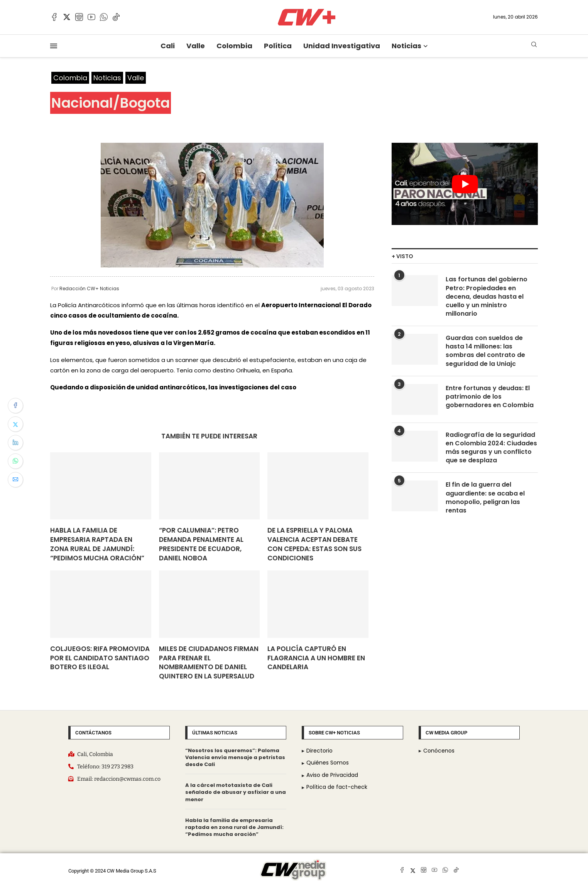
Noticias (406, 46)
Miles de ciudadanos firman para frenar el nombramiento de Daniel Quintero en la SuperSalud (209, 662)
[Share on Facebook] (15, 406)
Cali (168, 46)
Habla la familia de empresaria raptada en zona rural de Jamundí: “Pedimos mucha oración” (97, 544)
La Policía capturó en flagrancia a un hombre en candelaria (316, 658)
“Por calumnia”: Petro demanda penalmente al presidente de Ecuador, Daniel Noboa (201, 544)
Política (278, 46)
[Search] (534, 46)
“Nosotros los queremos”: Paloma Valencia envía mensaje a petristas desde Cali (235, 757)
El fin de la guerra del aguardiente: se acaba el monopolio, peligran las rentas (485, 499)
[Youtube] (91, 17)
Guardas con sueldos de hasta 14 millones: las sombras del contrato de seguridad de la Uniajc (485, 352)
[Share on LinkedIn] (15, 443)
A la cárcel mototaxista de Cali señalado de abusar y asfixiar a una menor (236, 792)
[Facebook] (54, 17)
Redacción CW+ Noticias (89, 288)
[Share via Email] (15, 480)
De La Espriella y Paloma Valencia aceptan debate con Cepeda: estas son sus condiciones (314, 544)
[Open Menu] (54, 46)
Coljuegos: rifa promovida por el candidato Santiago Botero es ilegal (100, 658)
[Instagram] (79, 17)
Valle (196, 46)
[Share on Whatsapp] (15, 461)
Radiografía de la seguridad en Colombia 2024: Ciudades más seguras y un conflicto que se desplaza (492, 449)
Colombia (234, 46)
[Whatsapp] (104, 17)
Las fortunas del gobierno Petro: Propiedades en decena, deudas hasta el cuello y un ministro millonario (487, 297)
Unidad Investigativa (342, 46)
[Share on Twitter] (15, 424)
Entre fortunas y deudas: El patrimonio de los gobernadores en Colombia (490, 398)
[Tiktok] (116, 17)
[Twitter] (67, 17)
